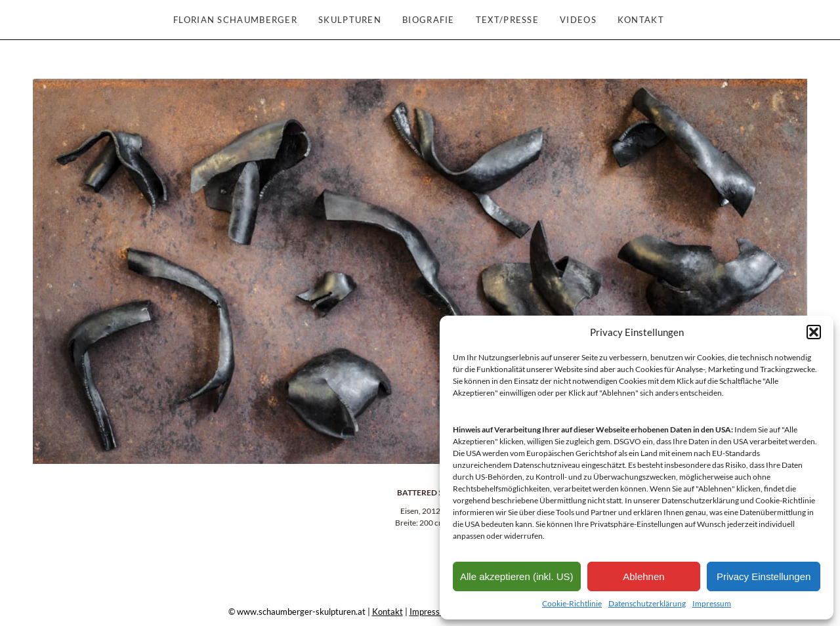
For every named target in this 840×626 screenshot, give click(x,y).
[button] (814, 332)
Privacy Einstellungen (764, 576)
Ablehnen (643, 576)
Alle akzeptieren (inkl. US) (517, 576)
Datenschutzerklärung (647, 603)
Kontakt (388, 612)
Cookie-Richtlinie (572, 603)
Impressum (712, 603)
